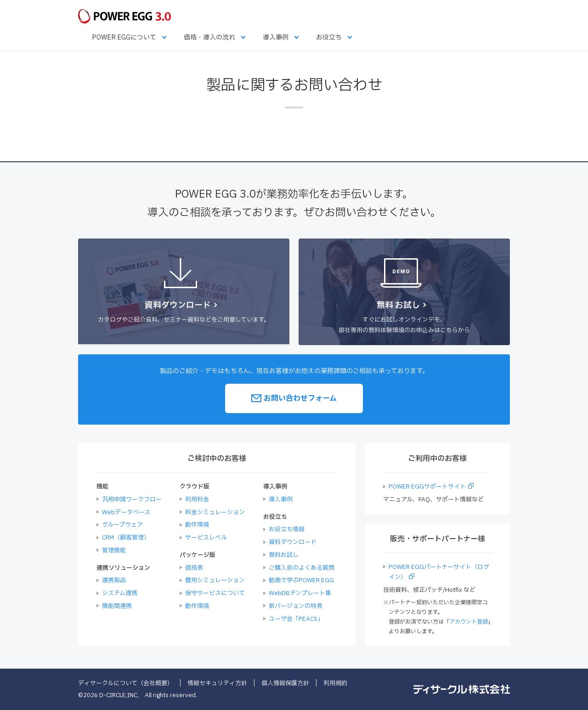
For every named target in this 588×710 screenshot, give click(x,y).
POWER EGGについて (124, 37)
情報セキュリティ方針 (217, 683)
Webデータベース (126, 512)
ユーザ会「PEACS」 (296, 619)
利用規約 (335, 683)
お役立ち (329, 37)
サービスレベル (206, 538)
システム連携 (120, 593)
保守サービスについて (215, 593)
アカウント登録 (469, 622)
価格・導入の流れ (209, 37)
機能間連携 (117, 606)
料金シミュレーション (215, 512)
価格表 (194, 568)
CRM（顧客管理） (126, 538)
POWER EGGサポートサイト (427, 487)
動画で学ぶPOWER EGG (301, 580)
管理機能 (114, 551)
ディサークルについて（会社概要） (126, 683)
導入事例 (276, 37)
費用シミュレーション (215, 580)
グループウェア (122, 525)
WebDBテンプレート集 (300, 593)
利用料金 (197, 500)
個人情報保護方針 (285, 683)
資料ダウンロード (293, 542)
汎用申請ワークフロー (132, 500)
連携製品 (114, 580)
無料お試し (284, 555)
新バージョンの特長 (296, 606)
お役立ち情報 (287, 529)
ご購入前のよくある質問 (302, 568)
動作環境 (197, 525)
